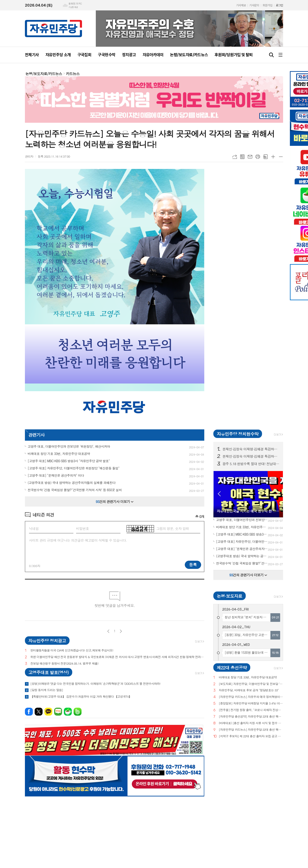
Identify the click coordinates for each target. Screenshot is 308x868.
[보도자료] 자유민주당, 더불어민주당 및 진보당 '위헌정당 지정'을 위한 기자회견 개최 (251, 684)
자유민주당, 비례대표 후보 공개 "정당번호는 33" (249, 690)
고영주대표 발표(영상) (48, 672)
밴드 (78, 712)
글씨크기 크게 (273, 157)
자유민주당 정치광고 (47, 641)
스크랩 (265, 157)
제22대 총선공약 (232, 667)
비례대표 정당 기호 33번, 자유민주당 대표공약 (248, 677)
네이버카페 (68, 712)
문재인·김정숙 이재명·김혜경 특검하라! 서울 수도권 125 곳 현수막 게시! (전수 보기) (251, 456)
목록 (242, 157)
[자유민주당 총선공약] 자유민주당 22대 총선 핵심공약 (251, 717)
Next (277, 494)
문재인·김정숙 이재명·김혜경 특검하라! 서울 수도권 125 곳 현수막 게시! (251, 449)
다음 (121, 631)
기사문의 (254, 5)
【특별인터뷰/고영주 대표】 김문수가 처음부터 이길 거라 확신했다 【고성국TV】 (81, 697)
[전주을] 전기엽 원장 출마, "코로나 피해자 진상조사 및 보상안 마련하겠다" (251, 710)
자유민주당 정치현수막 (238, 434)
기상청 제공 (73, 7)
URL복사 (235, 157)
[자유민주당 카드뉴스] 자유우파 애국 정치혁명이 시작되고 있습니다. (251, 697)
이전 (108, 631)
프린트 (258, 157)
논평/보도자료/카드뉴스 (44, 74)
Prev (219, 494)
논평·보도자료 (229, 596)
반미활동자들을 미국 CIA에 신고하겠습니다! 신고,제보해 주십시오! (72, 650)
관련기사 (36, 435)
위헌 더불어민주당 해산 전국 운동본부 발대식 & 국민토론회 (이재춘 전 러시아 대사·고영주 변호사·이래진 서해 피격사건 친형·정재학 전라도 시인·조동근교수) (117, 657)
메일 (250, 157)
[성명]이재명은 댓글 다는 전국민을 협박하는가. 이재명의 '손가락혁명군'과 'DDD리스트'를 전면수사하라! (95, 684)
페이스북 (29, 712)
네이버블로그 (58, 712)
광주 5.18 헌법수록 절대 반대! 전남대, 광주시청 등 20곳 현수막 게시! (251, 464)
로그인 (279, 5)
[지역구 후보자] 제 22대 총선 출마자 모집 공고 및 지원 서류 (251, 736)
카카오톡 (48, 712)
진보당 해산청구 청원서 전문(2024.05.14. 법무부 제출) (64, 664)
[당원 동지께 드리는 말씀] (47, 690)
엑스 (39, 712)
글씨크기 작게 (281, 157)
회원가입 (267, 5)
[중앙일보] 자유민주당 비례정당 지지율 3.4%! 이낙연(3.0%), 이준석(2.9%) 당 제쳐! (251, 703)
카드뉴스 (73, 74)
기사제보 (241, 5)
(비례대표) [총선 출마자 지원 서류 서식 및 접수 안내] (251, 723)
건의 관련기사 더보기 (115, 501)
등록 (193, 565)
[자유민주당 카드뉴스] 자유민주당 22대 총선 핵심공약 (251, 730)
